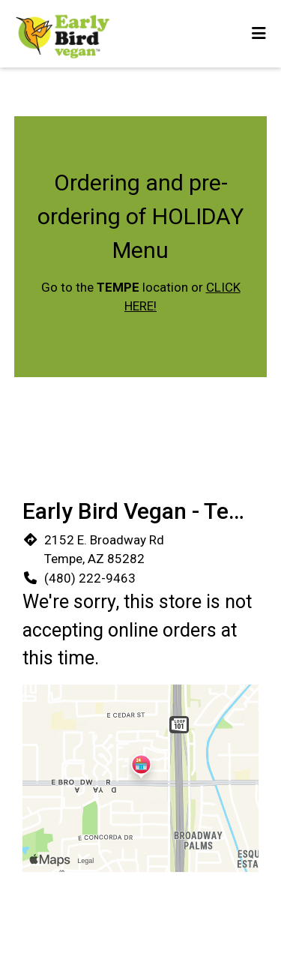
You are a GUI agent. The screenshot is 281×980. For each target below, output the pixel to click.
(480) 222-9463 (90, 578)
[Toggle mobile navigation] (259, 34)
